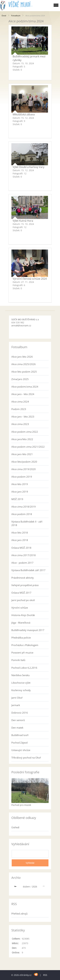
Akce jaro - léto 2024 (23, 394)
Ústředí (15, 827)
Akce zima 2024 (20, 402)
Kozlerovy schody (21, 690)
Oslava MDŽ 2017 (21, 593)
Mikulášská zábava (24, 114)
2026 (35, 887)
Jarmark (16, 705)
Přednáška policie (21, 638)
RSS (45, 975)
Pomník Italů (18, 660)
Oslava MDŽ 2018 (21, 548)
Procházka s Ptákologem (25, 645)
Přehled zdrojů (19, 914)
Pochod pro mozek (21, 805)
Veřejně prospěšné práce (25, 585)
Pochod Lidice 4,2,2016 (24, 668)
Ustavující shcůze (21, 750)
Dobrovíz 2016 (20, 713)
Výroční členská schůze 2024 (30, 279)
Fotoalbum (16, 16)
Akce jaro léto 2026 (22, 357)
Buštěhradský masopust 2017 (28, 630)
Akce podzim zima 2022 (25, 432)
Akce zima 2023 (20, 424)
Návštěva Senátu (20, 675)
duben (26, 887)
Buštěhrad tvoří (20, 735)
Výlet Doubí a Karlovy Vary (28, 167)
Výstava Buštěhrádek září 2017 (28, 570)
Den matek (17, 728)
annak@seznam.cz (21, 325)
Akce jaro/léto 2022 (22, 439)
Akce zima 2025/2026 (24, 364)
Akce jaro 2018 (20, 540)
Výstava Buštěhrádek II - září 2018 (27, 523)
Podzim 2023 (19, 409)
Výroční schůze (20, 608)
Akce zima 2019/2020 (24, 469)
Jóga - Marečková (21, 623)
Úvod (4, 16)
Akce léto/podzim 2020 (24, 462)
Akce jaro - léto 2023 (23, 417)
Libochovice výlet (21, 683)
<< (16, 887)
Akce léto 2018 (20, 533)
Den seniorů (18, 720)
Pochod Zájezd (19, 743)
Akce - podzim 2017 (22, 563)
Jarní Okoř (17, 698)
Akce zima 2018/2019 (24, 507)
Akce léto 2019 (20, 484)
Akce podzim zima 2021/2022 (28, 447)
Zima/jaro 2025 (20, 379)
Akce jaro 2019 (20, 492)
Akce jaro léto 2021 (22, 454)
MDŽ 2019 (17, 499)
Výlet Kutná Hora (23, 221)
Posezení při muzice (22, 653)
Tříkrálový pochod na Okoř (26, 758)
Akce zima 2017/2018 (24, 555)
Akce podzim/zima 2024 (25, 387)
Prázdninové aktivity (23, 578)
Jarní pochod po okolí (23, 600)
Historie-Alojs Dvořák (23, 615)
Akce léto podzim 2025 (24, 372)
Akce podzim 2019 (22, 477)
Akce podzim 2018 (22, 514)
